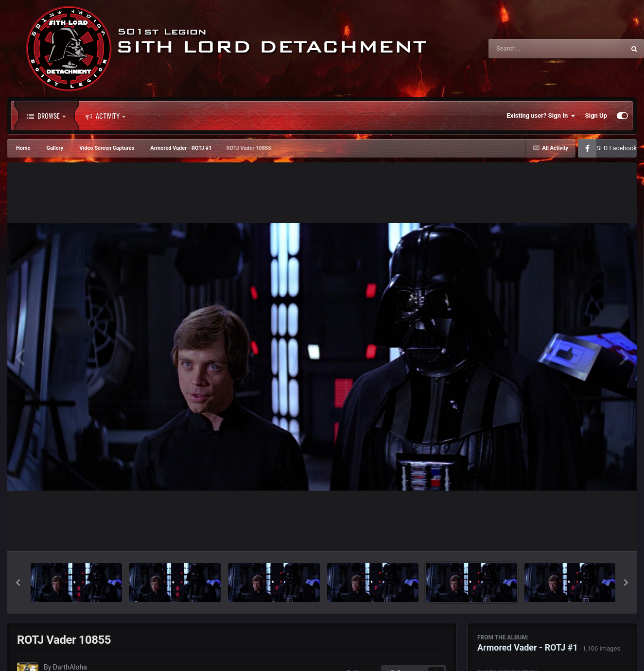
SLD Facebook (617, 148)
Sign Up (596, 115)
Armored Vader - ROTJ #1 (528, 647)
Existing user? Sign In (541, 116)
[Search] (532, 49)
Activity (105, 116)
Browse (46, 116)
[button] (18, 583)
